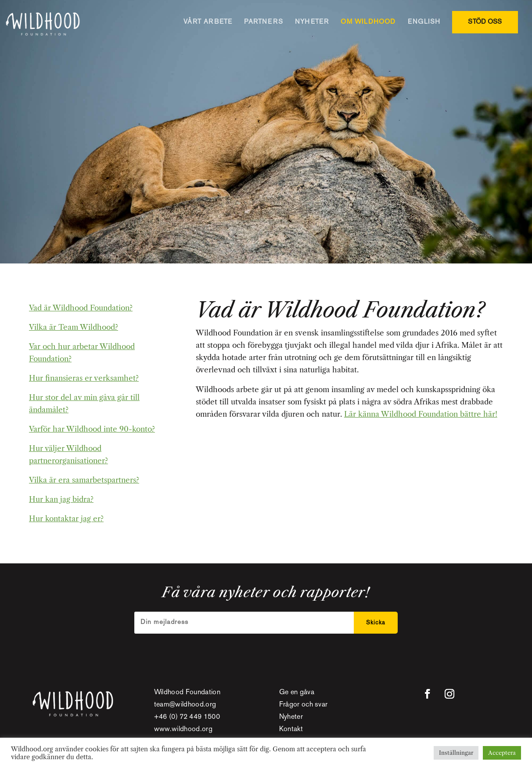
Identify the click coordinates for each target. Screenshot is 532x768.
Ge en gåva (297, 693)
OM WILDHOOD (368, 22)
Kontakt (291, 730)
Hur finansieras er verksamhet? (84, 378)
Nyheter (291, 717)
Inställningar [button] (456, 753)
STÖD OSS (485, 22)
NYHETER (312, 22)
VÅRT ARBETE (208, 22)
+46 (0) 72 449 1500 (187, 717)
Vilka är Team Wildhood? (74, 327)
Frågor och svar (304, 705)
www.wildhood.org (183, 730)
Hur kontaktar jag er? (66, 519)
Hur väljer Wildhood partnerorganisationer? (68, 454)
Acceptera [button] (502, 753)
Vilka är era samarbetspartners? (84, 480)
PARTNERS (264, 22)
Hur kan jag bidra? (61, 499)
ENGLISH (424, 22)
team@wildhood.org (185, 705)
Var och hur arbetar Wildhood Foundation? (82, 353)
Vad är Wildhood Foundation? (81, 308)
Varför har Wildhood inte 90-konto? (92, 429)
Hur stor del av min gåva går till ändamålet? (84, 404)
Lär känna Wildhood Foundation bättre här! (421, 414)
